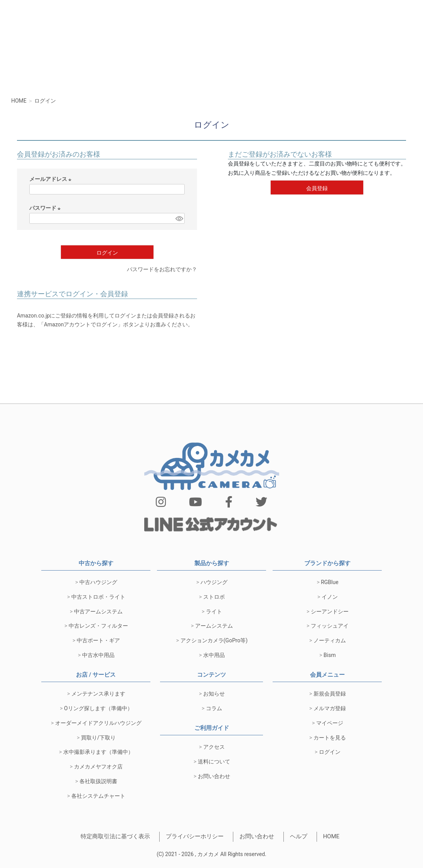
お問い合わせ (214, 776)
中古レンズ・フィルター (98, 626)
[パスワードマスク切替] (179, 218)
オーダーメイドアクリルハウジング (98, 723)
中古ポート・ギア (98, 640)
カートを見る (330, 738)
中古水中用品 (98, 655)
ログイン (330, 752)
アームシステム (214, 626)
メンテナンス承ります (98, 694)
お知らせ (214, 694)
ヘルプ (299, 836)
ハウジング (214, 582)
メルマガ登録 (330, 708)
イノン (330, 597)
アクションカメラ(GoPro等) (214, 640)
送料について (214, 762)
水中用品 (214, 655)
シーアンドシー (330, 611)
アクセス (214, 747)
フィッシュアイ (330, 626)
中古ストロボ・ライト (98, 597)
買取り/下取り (98, 738)
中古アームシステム (98, 611)
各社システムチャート (98, 796)
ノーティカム (330, 640)
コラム (214, 708)
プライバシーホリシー (195, 836)
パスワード (46, 209)
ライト (214, 611)
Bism (330, 655)
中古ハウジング (98, 582)
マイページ (330, 723)
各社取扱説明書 (98, 781)
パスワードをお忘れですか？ (162, 269)
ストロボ (214, 597)
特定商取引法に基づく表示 (115, 836)
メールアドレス (51, 180)
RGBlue (329, 582)
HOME (331, 836)
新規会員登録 (330, 694)
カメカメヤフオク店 (98, 767)
